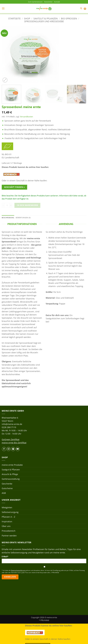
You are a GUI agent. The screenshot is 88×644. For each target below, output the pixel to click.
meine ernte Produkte (12, 465)
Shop (27, 19)
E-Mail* (5, 557)
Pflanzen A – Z (8, 517)
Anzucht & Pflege (10, 474)
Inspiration (7, 521)
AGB (4, 493)
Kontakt (57, 2)
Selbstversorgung (10, 512)
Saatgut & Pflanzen (46, 19)
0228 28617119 (9, 427)
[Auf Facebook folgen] (4, 449)
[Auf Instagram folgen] (8, 449)
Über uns (6, 526)
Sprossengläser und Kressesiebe (44, 21)
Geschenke (7, 484)
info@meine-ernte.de (12, 424)
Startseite (14, 19)
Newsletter (48, 2)
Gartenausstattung (11, 479)
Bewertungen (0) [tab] (23, 218)
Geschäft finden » (14, 187)
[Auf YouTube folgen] (18, 449)
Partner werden (9, 536)
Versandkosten (26, 117)
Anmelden (10, 577)
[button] (3, 8)
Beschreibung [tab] (8, 218)
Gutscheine (7, 488)
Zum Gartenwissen (35, 2)
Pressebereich (9, 531)
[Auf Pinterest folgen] (13, 449)
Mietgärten (7, 507)
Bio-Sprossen (69, 19)
